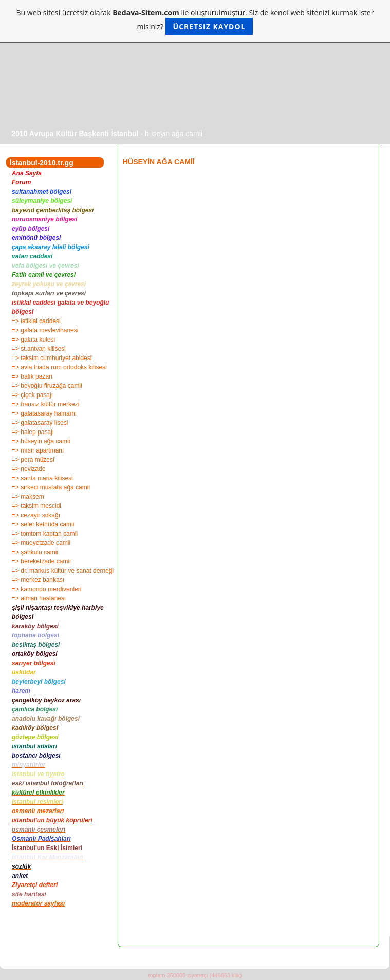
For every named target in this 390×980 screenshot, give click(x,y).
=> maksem (28, 497)
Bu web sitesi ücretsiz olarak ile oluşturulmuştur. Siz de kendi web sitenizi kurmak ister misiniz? (195, 21)
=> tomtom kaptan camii (45, 534)
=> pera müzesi (33, 460)
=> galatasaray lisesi (40, 423)
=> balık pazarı (32, 376)
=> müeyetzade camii (41, 543)
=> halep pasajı (33, 432)
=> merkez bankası (38, 580)
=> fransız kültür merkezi (45, 404)
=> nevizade (29, 469)
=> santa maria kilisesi (42, 478)
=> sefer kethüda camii (43, 524)
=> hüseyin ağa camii (41, 441)
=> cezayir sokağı (36, 515)
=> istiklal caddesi (36, 321)
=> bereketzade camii (41, 561)
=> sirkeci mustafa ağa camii (51, 487)
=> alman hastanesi (39, 598)
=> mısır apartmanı (38, 450)
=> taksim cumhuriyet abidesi (52, 358)
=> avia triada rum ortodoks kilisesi (59, 367)
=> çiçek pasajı (32, 395)
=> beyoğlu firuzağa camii (47, 386)
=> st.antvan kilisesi (39, 349)
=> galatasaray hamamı (44, 413)
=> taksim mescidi (36, 506)
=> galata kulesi (33, 340)
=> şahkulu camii (35, 552)
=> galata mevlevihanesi (45, 330)
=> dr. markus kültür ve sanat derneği (63, 571)
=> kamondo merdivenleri (47, 589)
